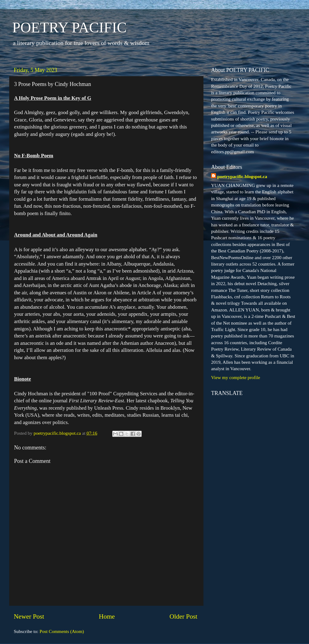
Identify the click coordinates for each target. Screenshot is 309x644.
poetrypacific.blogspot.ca (242, 176)
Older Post (183, 616)
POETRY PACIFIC (69, 27)
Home (107, 616)
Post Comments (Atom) (62, 631)
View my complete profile (236, 377)
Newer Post (29, 616)
